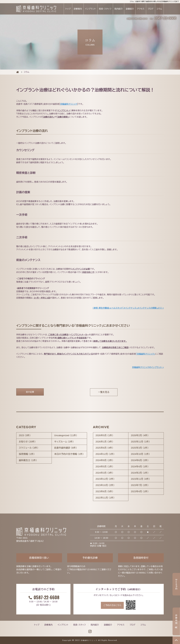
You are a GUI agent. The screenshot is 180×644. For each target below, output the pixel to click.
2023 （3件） (25, 435)
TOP (176, 640)
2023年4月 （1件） (140, 491)
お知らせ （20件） (27, 442)
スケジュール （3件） (29, 448)
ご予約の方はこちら (112, 605)
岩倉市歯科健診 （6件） (66, 448)
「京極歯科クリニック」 (145, 354)
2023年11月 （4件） (140, 479)
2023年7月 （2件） (140, 485)
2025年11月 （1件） (140, 442)
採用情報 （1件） (27, 454)
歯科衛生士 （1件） (28, 460)
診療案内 (78, 9)
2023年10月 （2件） (105, 485)
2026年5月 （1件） (104, 435)
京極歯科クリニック (69, 104)
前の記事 (30, 392)
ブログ (150, 9)
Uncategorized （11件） (66, 435)
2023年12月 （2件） (105, 479)
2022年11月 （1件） (105, 498)
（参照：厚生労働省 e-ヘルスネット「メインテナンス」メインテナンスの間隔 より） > (128, 308)
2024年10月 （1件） (140, 454)
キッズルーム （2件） (64, 442)
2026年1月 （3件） (104, 442)
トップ (68, 9)
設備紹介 (130, 9)
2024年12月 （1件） (105, 454)
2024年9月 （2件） (104, 460)
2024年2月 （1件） (140, 473)
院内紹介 (119, 9)
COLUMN (17, 72)
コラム (159, 9)
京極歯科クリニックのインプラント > (148, 367)
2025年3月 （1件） (140, 448)
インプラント (90, 9)
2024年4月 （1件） (140, 467)
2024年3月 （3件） (104, 473)
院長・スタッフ (105, 9)
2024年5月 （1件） (104, 467)
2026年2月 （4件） (140, 435)
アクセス (141, 9)
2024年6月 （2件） (140, 460)
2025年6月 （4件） (104, 448)
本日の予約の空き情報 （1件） (69, 454)
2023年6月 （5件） (104, 491)
